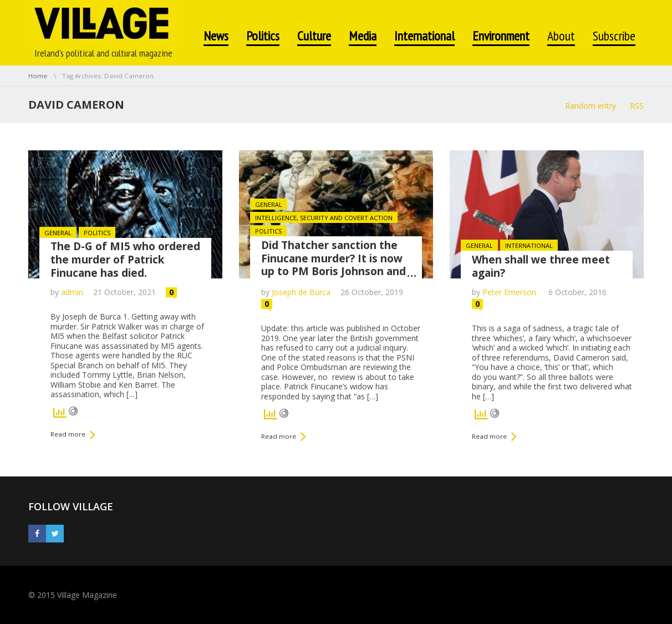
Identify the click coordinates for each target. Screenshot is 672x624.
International (529, 245)
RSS (637, 106)
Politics (97, 233)
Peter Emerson (510, 292)
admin (72, 292)
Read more (68, 434)
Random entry (590, 106)
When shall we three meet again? (541, 266)
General (58, 233)
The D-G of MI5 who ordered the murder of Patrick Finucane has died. (125, 260)
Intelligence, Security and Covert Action (324, 218)
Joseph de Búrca (301, 292)
